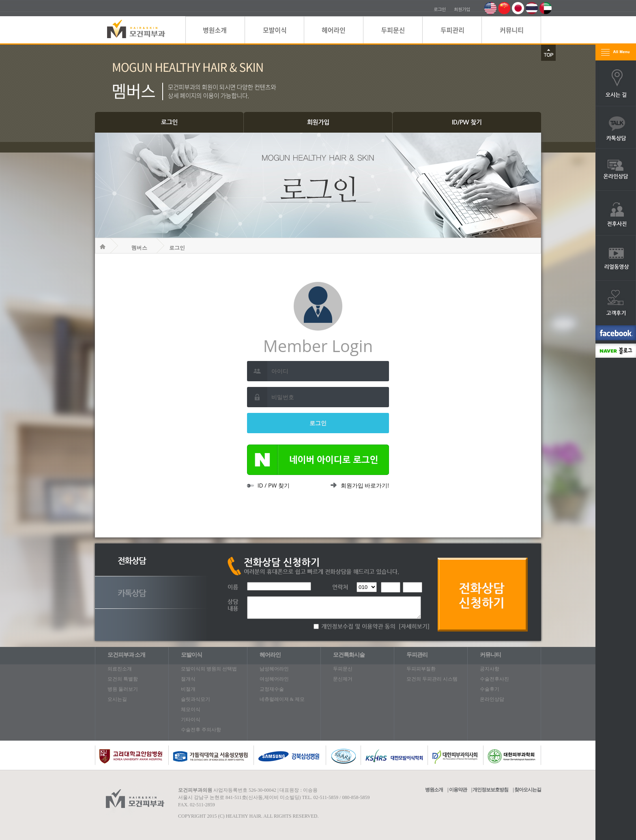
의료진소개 (120, 669)
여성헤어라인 (274, 679)
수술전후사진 (494, 679)
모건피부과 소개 (127, 655)
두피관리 (417, 655)
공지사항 (490, 669)
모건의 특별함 (123, 679)
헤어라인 (270, 655)
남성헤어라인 (274, 669)
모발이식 (191, 655)
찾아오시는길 (528, 790)
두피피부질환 (421, 669)
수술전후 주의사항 (201, 730)
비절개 (188, 689)
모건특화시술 (349, 655)
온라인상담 (492, 699)
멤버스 (139, 248)
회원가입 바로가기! (360, 485)
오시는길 (117, 699)
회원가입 (462, 9)
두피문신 (343, 669)
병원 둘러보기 (123, 689)
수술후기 (490, 689)
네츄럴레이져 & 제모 (282, 699)
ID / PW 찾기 (268, 485)
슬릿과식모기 (196, 699)
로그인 (440, 9)
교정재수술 (272, 689)
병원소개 (434, 790)
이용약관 (458, 790)
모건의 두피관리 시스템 (432, 679)
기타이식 (191, 720)
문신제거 (343, 679)
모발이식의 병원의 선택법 (209, 669)
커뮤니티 (490, 655)
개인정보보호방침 (490, 790)
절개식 (188, 679)
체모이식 (191, 709)
